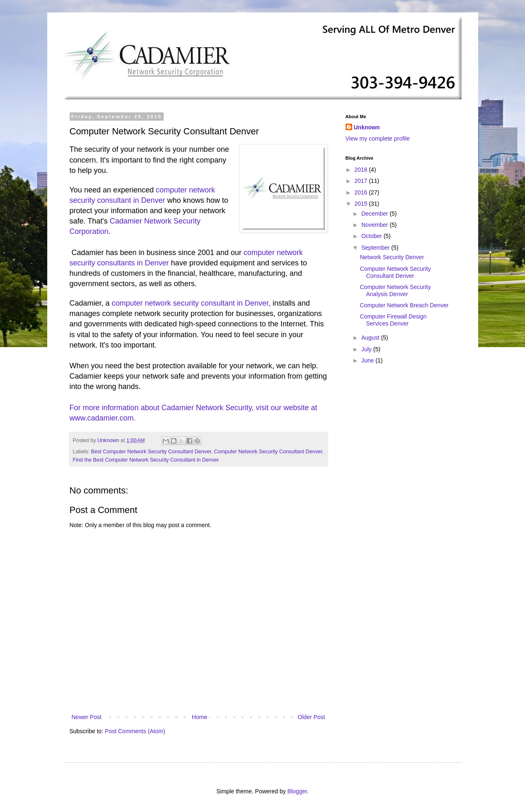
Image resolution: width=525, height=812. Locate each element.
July (367, 349)
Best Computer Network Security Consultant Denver (151, 452)
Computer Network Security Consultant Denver (268, 452)
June (368, 360)
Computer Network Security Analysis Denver (395, 291)
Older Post (311, 717)
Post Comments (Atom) (135, 731)
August (371, 338)
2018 (362, 170)
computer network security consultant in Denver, (191, 303)
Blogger (297, 791)
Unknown (367, 127)
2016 (362, 192)
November (375, 225)
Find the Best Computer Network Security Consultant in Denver (146, 460)
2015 (362, 204)
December (375, 214)
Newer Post (87, 717)
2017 (362, 181)
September (376, 248)
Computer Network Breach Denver (404, 305)
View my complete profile (378, 139)
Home (200, 717)
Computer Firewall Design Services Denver (393, 320)
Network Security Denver (392, 257)
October (373, 236)
